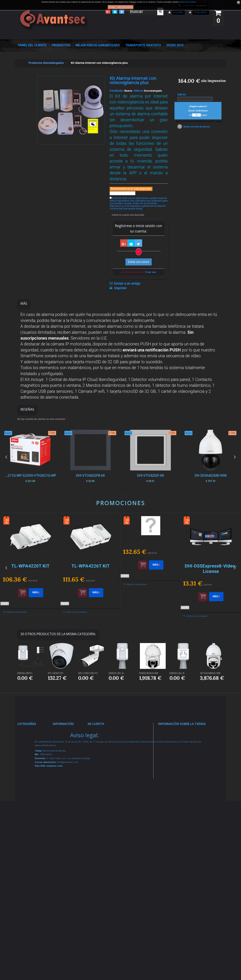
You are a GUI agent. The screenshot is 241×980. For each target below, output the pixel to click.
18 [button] (136, 626)
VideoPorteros (30, 785)
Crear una (150, 272)
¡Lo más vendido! (67, 750)
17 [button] (133, 626)
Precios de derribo (67, 785)
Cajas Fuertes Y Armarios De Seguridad (31, 882)
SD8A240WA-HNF (149, 673)
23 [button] (151, 626)
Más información (125, 7)
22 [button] (148, 626)
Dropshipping (64, 816)
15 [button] (127, 626)
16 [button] (130, 626)
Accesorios (28, 831)
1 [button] (130, 489)
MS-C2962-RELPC (88, 673)
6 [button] (114, 489)
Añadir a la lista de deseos (197, 127)
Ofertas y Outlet (31, 854)
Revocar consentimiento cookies (66, 863)
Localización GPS (32, 765)
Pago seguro (64, 770)
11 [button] (114, 626)
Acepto (112, 7)
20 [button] (142, 626)
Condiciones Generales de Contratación (64, 804)
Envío (59, 792)
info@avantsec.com (177, 752)
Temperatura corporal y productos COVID (32, 866)
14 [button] (124, 626)
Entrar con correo (139, 262)
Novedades (63, 743)
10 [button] (111, 626)
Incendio (26, 846)
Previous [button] (6, 457)
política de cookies (187, 2)
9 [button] (108, 626)
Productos (61, 45)
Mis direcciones (101, 753)
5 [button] (117, 489)
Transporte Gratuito (143, 45)
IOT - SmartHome (32, 839)
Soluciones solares (33, 812)
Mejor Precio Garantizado (98, 45)
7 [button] (111, 489)
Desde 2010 (175, 45)
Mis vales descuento (104, 746)
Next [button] (235, 457)
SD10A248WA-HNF (210, 673)
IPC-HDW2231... (57, 673)
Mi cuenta (96, 724)
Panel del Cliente (32, 45)
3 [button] (124, 489)
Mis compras (99, 731)
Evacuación (28, 894)
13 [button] (120, 626)
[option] (210, 457)
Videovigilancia (30, 738)
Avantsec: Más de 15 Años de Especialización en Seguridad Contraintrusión (69, 895)
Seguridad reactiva (33, 792)
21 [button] (145, 626)
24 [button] (154, 626)
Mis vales (97, 773)
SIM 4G (182, 95)
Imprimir (120, 288)
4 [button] (120, 489)
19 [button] (139, 626)
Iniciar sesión (200, 12)
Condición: (117, 91)
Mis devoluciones (102, 738)
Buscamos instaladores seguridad (64, 828)
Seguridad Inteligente (34, 731)
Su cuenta (178, 12)
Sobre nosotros (66, 777)
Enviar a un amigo (127, 283)
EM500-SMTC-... (26, 673)
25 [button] (157, 626)
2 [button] (127, 489)
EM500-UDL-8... (117, 673)
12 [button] (117, 626)
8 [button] (105, 626)
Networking (28, 758)
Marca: (139, 91)
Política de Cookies (68, 840)
